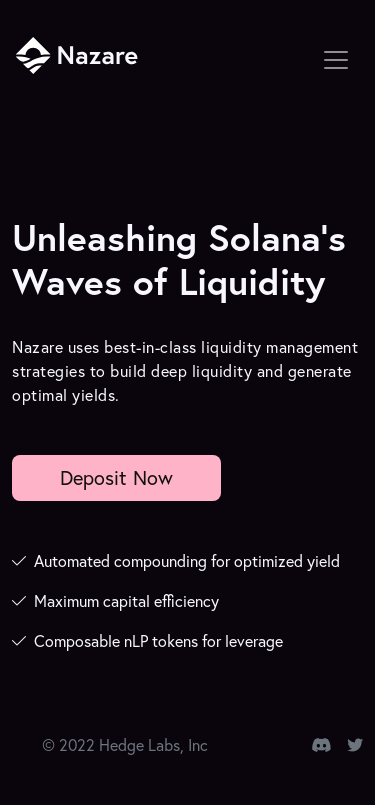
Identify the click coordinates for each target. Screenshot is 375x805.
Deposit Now (116, 477)
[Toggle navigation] (336, 60)
